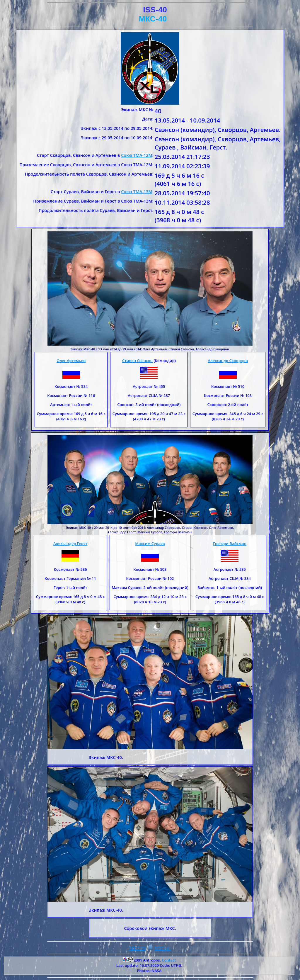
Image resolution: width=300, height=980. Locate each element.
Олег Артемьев (71, 361)
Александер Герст (70, 543)
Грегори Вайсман (230, 543)
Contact (169, 960)
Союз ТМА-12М (137, 155)
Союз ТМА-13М (137, 192)
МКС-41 (163, 948)
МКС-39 (138, 948)
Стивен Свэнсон (137, 361)
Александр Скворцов (228, 361)
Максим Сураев (150, 543)
